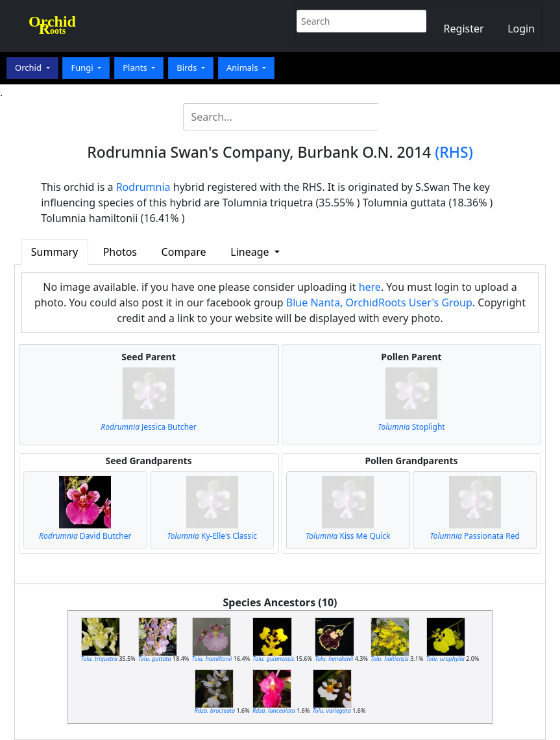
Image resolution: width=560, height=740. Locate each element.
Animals (243, 68)
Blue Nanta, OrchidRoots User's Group (379, 302)
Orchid (29, 68)
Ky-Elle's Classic (212, 536)
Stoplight (411, 427)
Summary (55, 252)
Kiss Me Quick (348, 536)
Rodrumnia (143, 187)
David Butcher (85, 536)
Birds (188, 68)
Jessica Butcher (149, 427)
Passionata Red (475, 536)
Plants (136, 68)
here (370, 287)
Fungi (83, 68)
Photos (120, 252)
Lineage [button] (251, 252)
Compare (184, 252)
